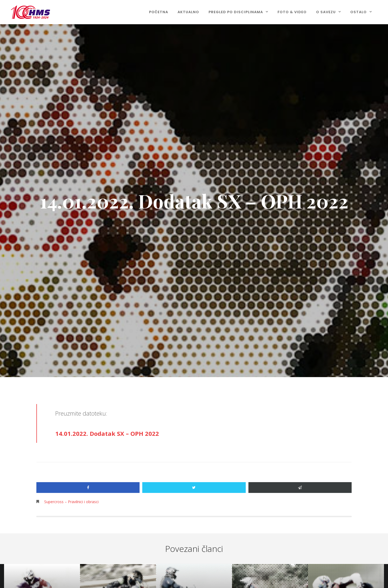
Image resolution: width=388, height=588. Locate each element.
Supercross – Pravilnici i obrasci (71, 502)
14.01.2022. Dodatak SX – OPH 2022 (107, 433)
